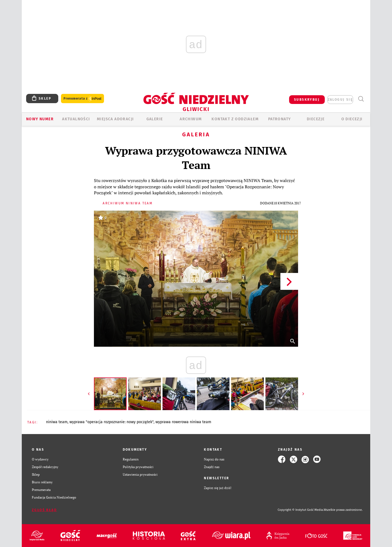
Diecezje (316, 119)
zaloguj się (340, 100)
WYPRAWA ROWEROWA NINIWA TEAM (183, 422)
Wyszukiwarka (361, 99)
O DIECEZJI (352, 119)
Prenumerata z (82, 99)
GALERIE (155, 119)
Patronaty (280, 119)
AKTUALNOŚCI (76, 119)
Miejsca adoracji (115, 119)
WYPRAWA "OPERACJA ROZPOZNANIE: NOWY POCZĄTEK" (111, 422)
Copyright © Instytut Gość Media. (301, 510)
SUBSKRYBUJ (307, 100)
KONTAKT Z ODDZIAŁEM (235, 119)
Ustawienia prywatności (140, 474)
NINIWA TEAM (57, 422)
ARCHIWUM (191, 119)
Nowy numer (40, 119)
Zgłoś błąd (44, 510)
